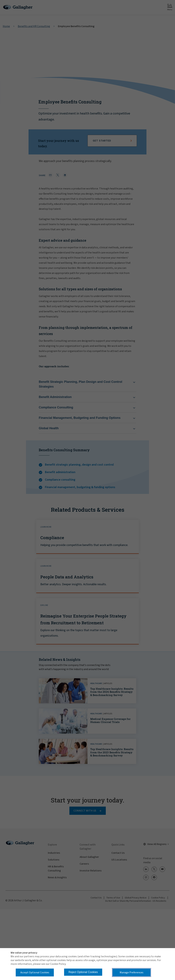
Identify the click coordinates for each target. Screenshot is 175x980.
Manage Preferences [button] (132, 972)
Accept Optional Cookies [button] (35, 972)
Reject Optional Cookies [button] (83, 972)
